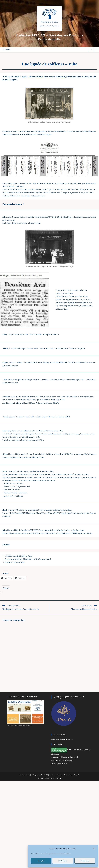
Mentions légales (25, 775)
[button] (94, 848)
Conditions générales (56, 775)
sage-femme (66, 513)
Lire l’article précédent (10, 366)
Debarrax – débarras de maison (62, 739)
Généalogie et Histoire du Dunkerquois (65, 757)
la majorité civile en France (23, 556)
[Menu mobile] (7, 50)
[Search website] (91, 50)
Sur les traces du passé (59, 763)
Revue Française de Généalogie (62, 760)
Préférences (85, 861)
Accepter (41, 861)
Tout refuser (63, 861)
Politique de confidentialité (40, 775)
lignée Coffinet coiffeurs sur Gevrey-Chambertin (44, 77)
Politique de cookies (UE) (72, 775)
